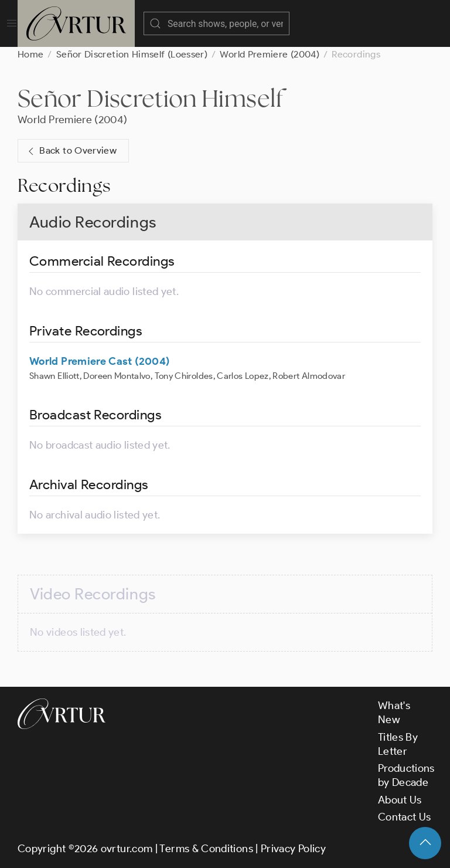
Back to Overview (71, 151)
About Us (400, 800)
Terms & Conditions (206, 849)
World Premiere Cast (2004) (99, 361)
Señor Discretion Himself (151, 98)
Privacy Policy (293, 849)
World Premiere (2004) (270, 54)
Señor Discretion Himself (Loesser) (132, 54)
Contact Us (405, 817)
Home (30, 54)
